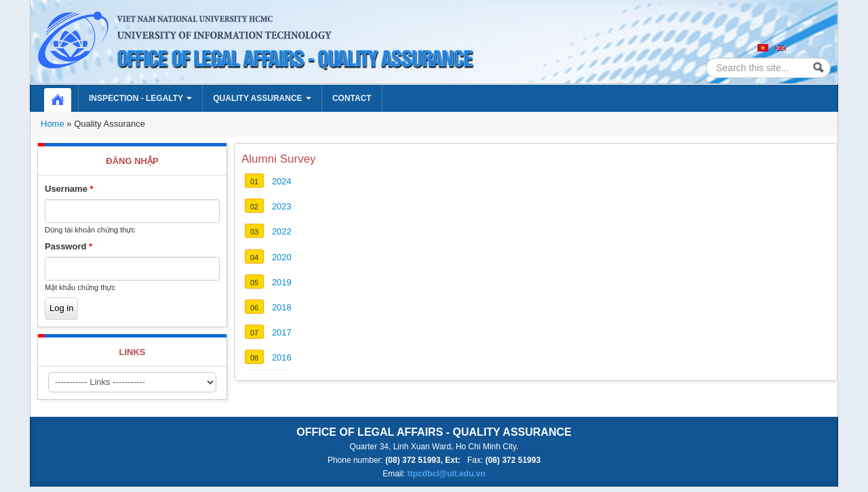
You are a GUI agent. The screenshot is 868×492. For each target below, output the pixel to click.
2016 (282, 357)
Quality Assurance (262, 98)
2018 (282, 307)
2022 (282, 231)
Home (64, 98)
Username (69, 189)
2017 (282, 332)
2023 (282, 206)
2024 (282, 181)
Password (68, 246)
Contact (352, 98)
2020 (282, 257)
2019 (282, 282)
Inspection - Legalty (140, 98)
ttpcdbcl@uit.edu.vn (447, 474)
